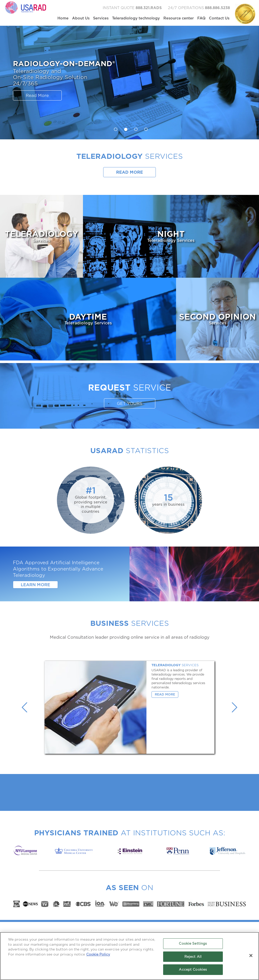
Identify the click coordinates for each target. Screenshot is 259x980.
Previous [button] (25, 707)
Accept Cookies (193, 970)
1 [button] (114, 128)
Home (63, 18)
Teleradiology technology (136, 18)
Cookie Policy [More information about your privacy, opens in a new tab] (98, 954)
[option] (129, 83)
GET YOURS (130, 404)
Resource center (179, 18)
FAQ (201, 18)
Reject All (193, 957)
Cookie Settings (193, 944)
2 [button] (124, 128)
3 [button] (135, 128)
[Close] (251, 956)
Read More (37, 96)
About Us (81, 18)
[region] (129, 956)
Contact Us (219, 18)
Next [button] (234, 707)
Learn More (35, 585)
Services (101, 18)
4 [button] (145, 128)
